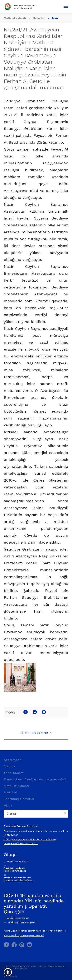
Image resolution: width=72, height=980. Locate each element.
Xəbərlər (39, 18)
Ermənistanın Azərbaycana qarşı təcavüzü (35, 779)
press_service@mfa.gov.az (18, 880)
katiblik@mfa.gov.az (15, 871)
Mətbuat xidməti (15, 18)
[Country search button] (65, 814)
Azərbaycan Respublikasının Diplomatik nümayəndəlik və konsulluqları (36, 833)
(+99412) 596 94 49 (16, 918)
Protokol (10, 792)
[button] (8, 972)
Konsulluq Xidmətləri (19, 799)
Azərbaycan (13, 760)
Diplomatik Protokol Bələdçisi (21, 826)
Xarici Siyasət (14, 773)
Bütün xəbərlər (34, 733)
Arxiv (55, 18)
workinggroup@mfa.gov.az (20, 922)
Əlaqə (8, 805)
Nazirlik (10, 766)
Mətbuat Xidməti (16, 786)
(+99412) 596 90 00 (16, 861)
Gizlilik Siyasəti (10, 976)
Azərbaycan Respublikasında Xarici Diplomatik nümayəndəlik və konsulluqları (30, 842)
